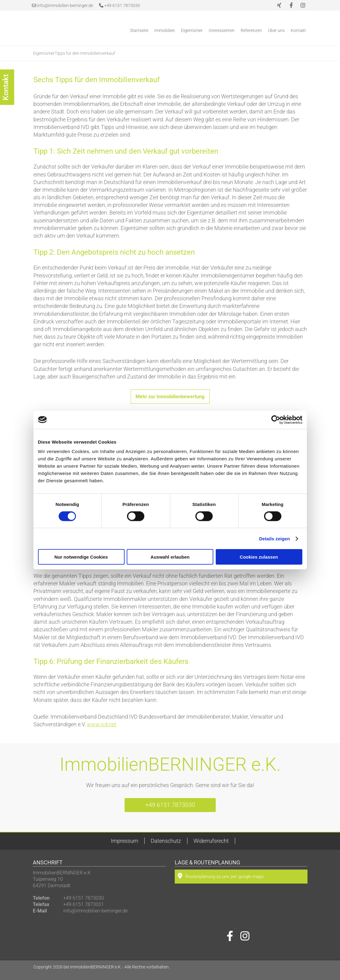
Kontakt (298, 30)
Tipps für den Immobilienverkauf (85, 53)
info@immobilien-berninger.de (65, 5)
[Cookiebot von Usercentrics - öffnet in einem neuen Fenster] (276, 420)
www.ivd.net (102, 724)
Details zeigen (275, 538)
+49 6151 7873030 (120, 5)
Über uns (276, 30)
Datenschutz (166, 841)
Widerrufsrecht (211, 841)
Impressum (125, 841)
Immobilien (165, 30)
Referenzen (251, 30)
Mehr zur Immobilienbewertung (170, 397)
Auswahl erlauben (170, 557)
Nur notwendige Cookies (81, 557)
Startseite (139, 30)
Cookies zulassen (259, 557)
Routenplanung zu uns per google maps (221, 876)
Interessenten (222, 30)
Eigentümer (192, 30)
